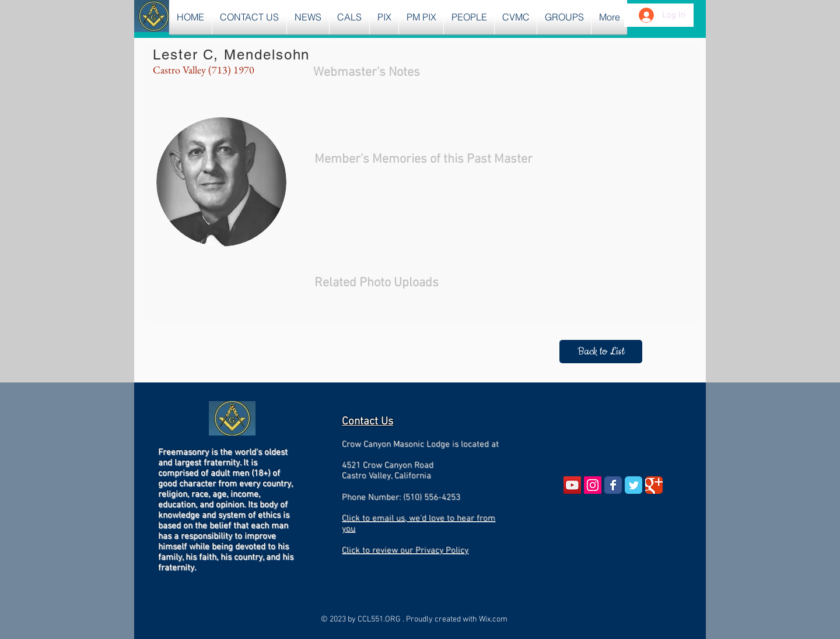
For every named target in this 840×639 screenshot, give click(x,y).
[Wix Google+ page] (654, 485)
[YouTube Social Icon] (572, 485)
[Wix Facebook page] (613, 485)
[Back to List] (601, 352)
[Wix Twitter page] (633, 485)
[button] (308, 17)
